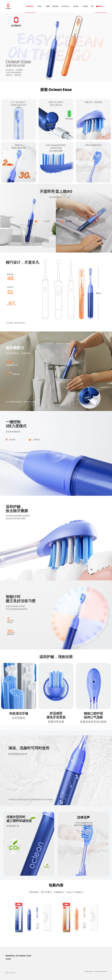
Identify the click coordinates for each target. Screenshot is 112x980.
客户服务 (77, 6)
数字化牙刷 (31, 6)
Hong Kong (12, 973)
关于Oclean (66, 6)
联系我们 (86, 6)
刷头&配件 (55, 6)
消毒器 (48, 6)
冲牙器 (41, 6)
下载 (92, 6)
